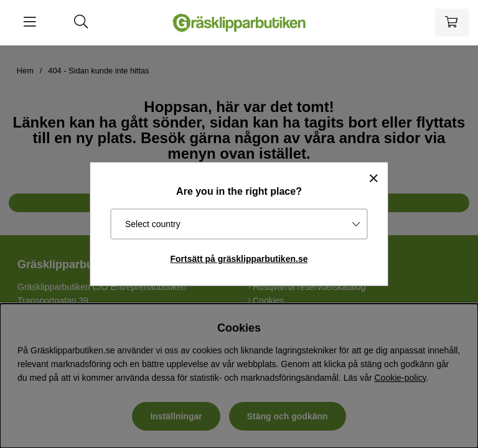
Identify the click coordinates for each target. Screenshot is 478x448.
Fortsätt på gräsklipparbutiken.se (239, 259)
